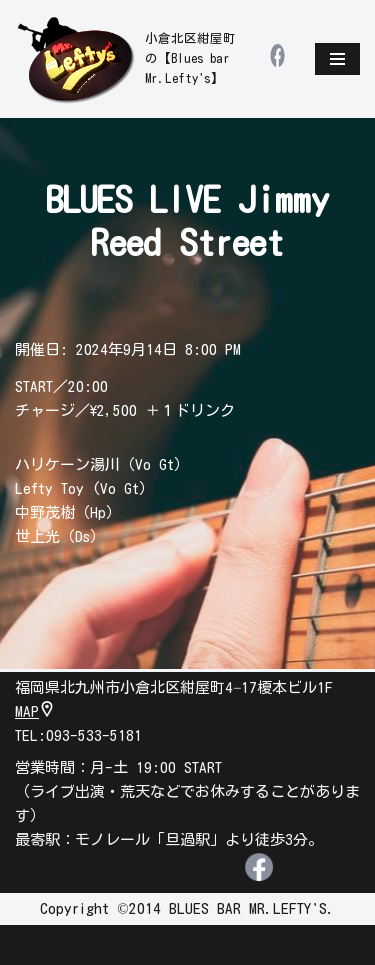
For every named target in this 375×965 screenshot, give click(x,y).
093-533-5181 (94, 735)
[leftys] (127, 59)
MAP (35, 711)
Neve (31, 944)
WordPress (191, 944)
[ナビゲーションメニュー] (337, 59)
